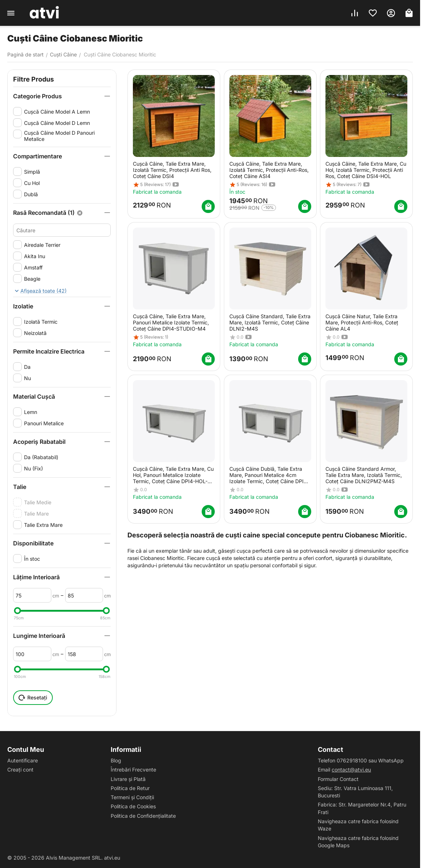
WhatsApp (391, 760)
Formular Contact (338, 779)
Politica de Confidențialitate (143, 816)
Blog (116, 760)
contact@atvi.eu (351, 770)
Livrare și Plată (128, 779)
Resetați (33, 698)
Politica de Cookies (133, 806)
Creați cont (20, 770)
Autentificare (23, 760)
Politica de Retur (130, 788)
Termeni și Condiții (132, 797)
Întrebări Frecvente (133, 770)
